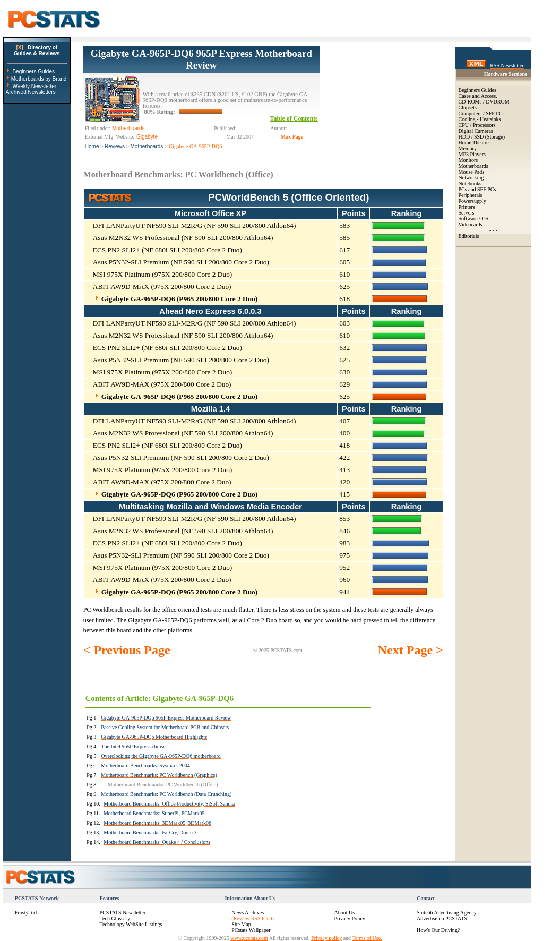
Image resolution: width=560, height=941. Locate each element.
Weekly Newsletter (34, 86)
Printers (467, 207)
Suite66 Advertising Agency (447, 913)
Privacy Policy (350, 918)
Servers (467, 213)
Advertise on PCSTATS (442, 918)
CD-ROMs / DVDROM (484, 102)
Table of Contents (294, 118)
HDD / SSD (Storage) (482, 137)
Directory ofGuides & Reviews (37, 50)
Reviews (115, 146)
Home (92, 146)
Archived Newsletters (31, 92)
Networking (471, 178)
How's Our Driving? (438, 930)
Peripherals (471, 195)
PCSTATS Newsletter (123, 913)
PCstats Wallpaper (251, 930)
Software (468, 219)
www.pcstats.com (249, 938)
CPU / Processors (477, 125)
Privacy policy (326, 938)
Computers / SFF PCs (482, 113)
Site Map (241, 924)
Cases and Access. (478, 96)
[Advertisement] (381, 99)
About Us (344, 913)
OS (485, 219)
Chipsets (468, 108)
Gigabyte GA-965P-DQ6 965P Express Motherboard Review (201, 59)
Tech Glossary (115, 918)
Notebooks (470, 183)
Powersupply (472, 201)
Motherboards (147, 146)
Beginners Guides (33, 71)
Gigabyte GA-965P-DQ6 (195, 146)
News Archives (248, 913)
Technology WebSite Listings (131, 924)
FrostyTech (27, 913)
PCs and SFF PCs (477, 189)
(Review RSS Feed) (252, 918)
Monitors (468, 160)
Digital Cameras (476, 131)
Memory (468, 148)
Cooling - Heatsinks (480, 119)
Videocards (471, 224)
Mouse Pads (472, 172)
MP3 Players (472, 154)
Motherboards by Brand (39, 79)
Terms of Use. (367, 938)
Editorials (469, 236)
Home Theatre (474, 143)
